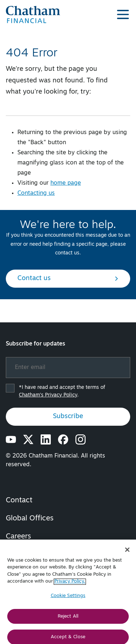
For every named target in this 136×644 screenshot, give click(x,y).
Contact (19, 501)
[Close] (127, 553)
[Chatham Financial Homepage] (33, 14)
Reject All (68, 619)
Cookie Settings (68, 599)
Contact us (68, 278)
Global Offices (30, 519)
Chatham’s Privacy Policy (48, 395)
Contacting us (36, 193)
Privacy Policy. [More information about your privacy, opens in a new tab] (70, 585)
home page (66, 183)
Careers (18, 537)
